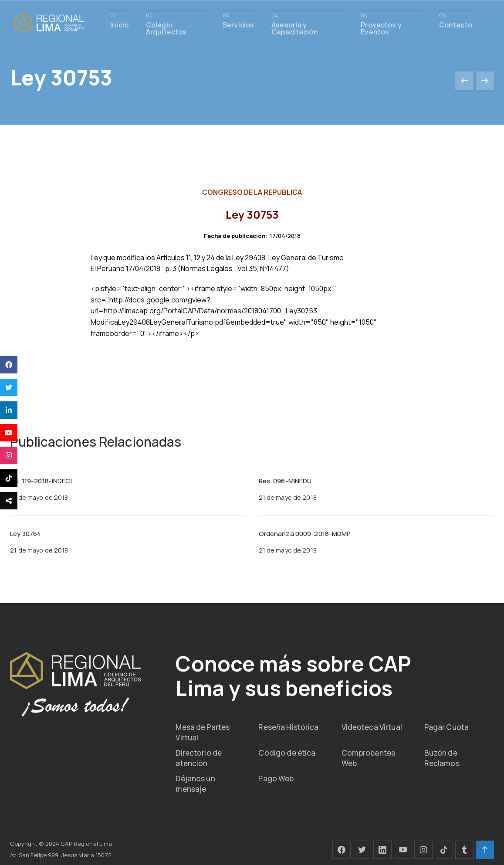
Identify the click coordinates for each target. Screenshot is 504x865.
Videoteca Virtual (372, 727)
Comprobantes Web (369, 758)
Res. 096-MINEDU (285, 481)
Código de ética (287, 753)
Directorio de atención (199, 758)
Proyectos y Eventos (381, 28)
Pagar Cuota (446, 727)
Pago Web (276, 778)
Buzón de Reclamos (442, 758)
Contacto (456, 24)
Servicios (238, 24)
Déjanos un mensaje (195, 784)
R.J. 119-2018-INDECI (41, 481)
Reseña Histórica (288, 727)
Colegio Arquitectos (166, 28)
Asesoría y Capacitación (295, 28)
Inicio (119, 24)
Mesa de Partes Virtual (203, 732)
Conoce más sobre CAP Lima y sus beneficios (293, 676)
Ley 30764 (25, 534)
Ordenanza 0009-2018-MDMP (305, 534)
